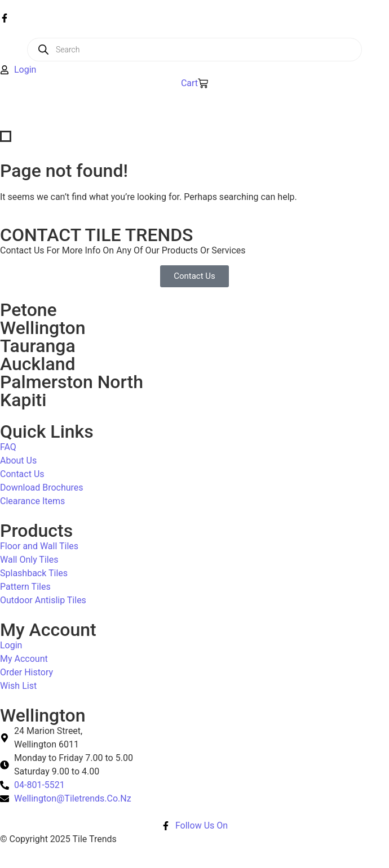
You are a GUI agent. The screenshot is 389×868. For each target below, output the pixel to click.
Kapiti (23, 400)
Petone (28, 310)
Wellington (43, 328)
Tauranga (38, 346)
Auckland (37, 364)
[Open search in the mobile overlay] (194, 50)
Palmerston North (72, 382)
